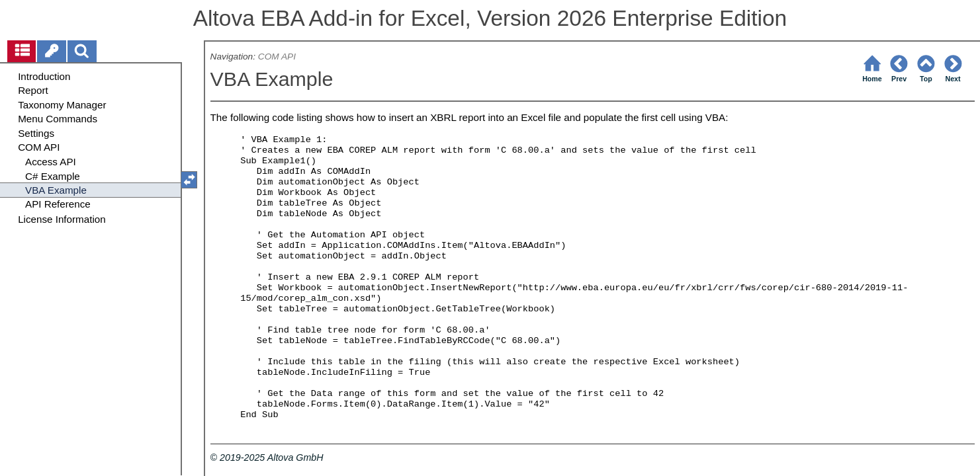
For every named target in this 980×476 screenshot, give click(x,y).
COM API (277, 57)
